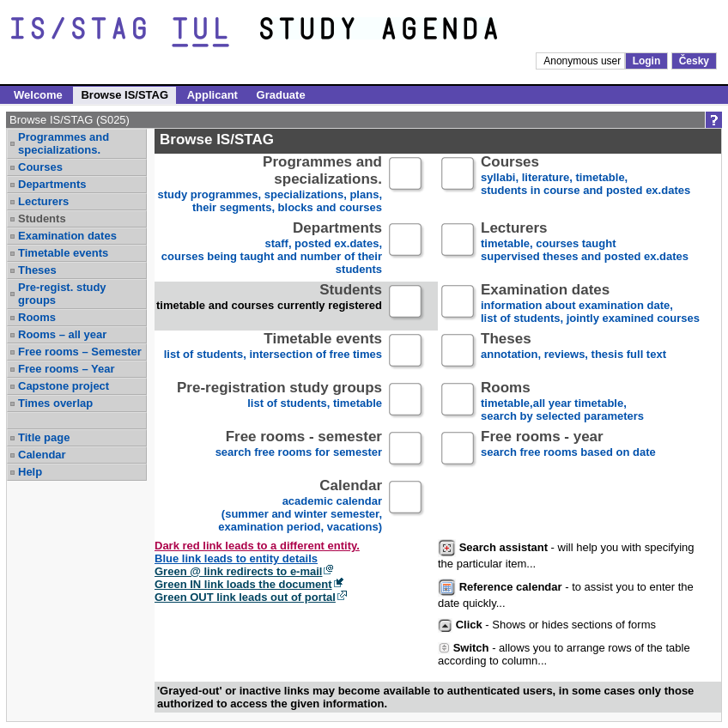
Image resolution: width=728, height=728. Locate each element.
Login (647, 61)
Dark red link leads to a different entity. (257, 546)
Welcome (38, 95)
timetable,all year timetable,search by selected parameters (562, 402)
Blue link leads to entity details (236, 558)
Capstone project (64, 386)
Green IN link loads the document (243, 584)
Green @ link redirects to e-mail (238, 571)
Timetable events (63, 253)
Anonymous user (583, 61)
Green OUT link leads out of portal (245, 597)
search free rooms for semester (299, 451)
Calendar (42, 455)
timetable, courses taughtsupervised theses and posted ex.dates (585, 243)
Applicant (212, 95)
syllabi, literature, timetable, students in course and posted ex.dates (585, 176)
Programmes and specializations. (64, 143)
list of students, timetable (279, 402)
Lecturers (43, 201)
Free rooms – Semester (80, 352)
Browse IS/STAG (124, 95)
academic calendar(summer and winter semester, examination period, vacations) (300, 507)
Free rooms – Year (67, 369)
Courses (40, 167)
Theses (37, 270)
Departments (52, 184)
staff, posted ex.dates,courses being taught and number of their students (272, 249)
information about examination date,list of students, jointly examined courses (590, 304)
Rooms (37, 317)
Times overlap (55, 403)
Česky (694, 61)
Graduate (281, 95)
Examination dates (67, 236)
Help (30, 472)
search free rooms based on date (568, 451)
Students (42, 218)
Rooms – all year (62, 334)
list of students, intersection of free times (273, 353)
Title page (44, 437)
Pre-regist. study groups (62, 294)
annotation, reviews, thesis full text (573, 353)
